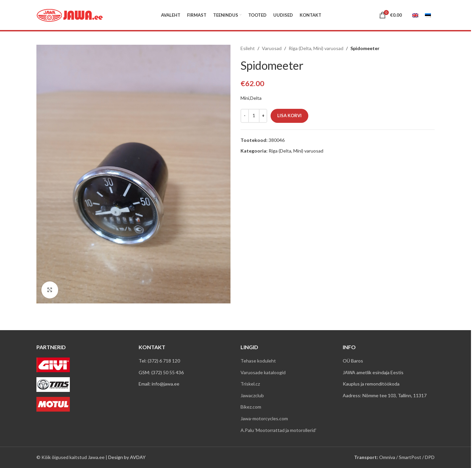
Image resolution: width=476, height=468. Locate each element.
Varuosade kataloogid (263, 372)
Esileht (248, 48)
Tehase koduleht (258, 361)
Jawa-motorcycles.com (264, 418)
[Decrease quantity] (245, 116)
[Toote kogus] (254, 116)
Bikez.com (251, 407)
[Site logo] (70, 15)
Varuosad (272, 48)
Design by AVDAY (127, 457)
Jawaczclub (252, 395)
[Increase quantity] (263, 116)
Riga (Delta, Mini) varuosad (316, 48)
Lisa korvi (289, 115)
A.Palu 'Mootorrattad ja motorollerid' (278, 430)
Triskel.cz (250, 384)
